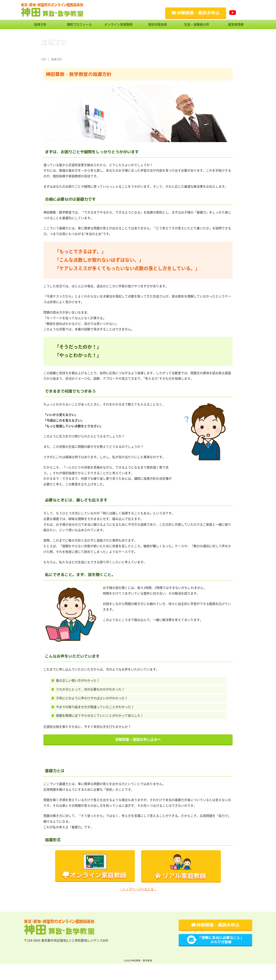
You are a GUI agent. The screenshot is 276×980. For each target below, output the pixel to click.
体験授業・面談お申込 (196, 13)
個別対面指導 (158, 24)
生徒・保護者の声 (197, 24)
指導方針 (40, 24)
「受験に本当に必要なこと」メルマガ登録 (215, 940)
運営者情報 (236, 24)
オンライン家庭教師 (118, 24)
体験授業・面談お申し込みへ (138, 739)
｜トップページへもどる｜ (138, 889)
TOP (44, 59)
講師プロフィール (79, 24)
